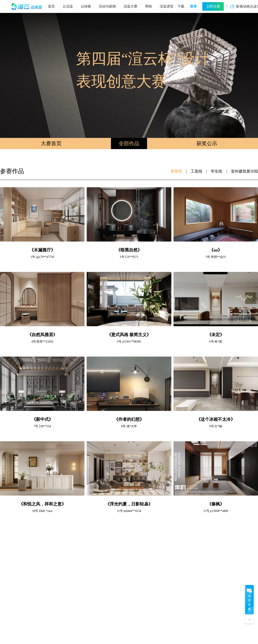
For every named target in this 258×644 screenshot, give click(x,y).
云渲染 (68, 6)
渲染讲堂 (167, 6)
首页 (51, 6)
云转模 (86, 6)
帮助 (149, 6)
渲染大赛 (131, 6)
